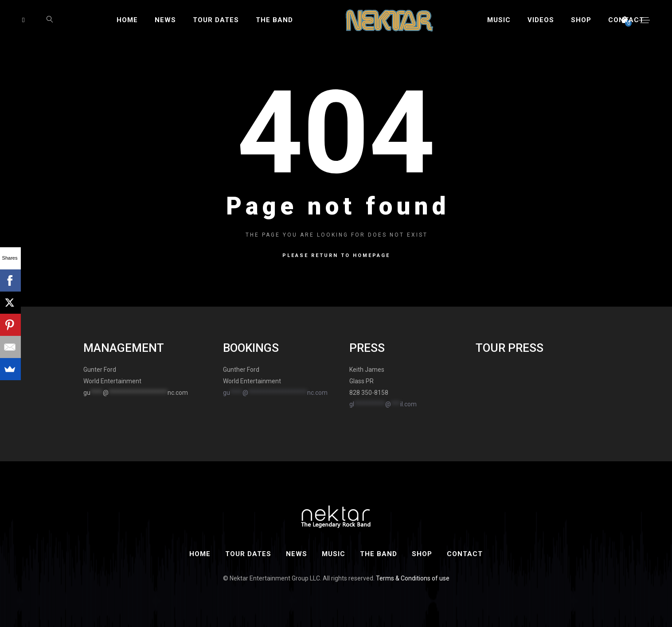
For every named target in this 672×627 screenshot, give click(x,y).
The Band (274, 20)
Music (499, 20)
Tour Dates (216, 20)
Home (127, 20)
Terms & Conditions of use (413, 578)
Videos (541, 20)
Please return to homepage (336, 255)
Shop (581, 20)
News (165, 20)
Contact (626, 20)
